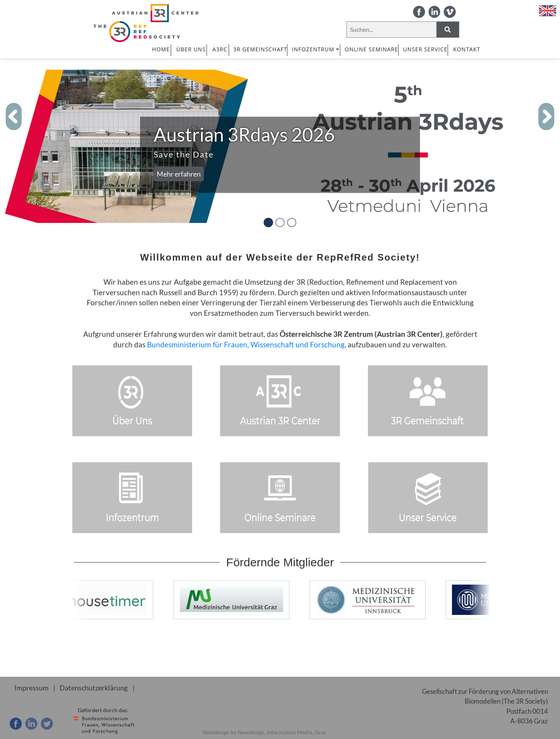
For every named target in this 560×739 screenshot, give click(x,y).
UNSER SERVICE (425, 49)
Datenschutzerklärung (90, 687)
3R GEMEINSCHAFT (260, 49)
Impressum (30, 687)
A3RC (220, 49)
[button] (14, 117)
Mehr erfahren (179, 174)
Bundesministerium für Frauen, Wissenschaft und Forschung (246, 344)
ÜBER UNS (191, 49)
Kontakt (467, 49)
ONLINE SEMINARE (371, 49)
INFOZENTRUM (316, 49)
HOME (161, 49)
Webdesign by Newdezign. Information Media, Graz (264, 732)
